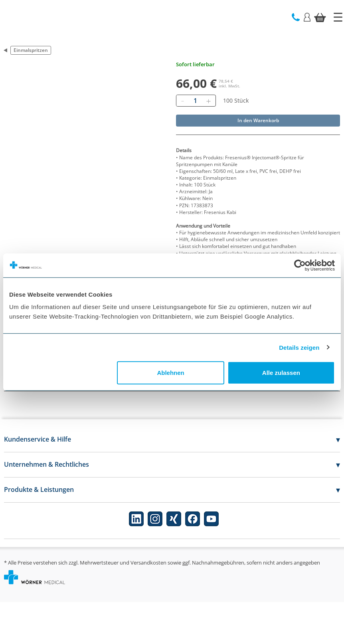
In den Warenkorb (258, 120)
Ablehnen (170, 373)
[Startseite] (338, 17)
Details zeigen (299, 347)
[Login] (307, 17)
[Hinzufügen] (208, 101)
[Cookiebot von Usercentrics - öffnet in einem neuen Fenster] (300, 265)
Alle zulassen (281, 373)
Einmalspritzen (31, 50)
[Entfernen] (182, 101)
